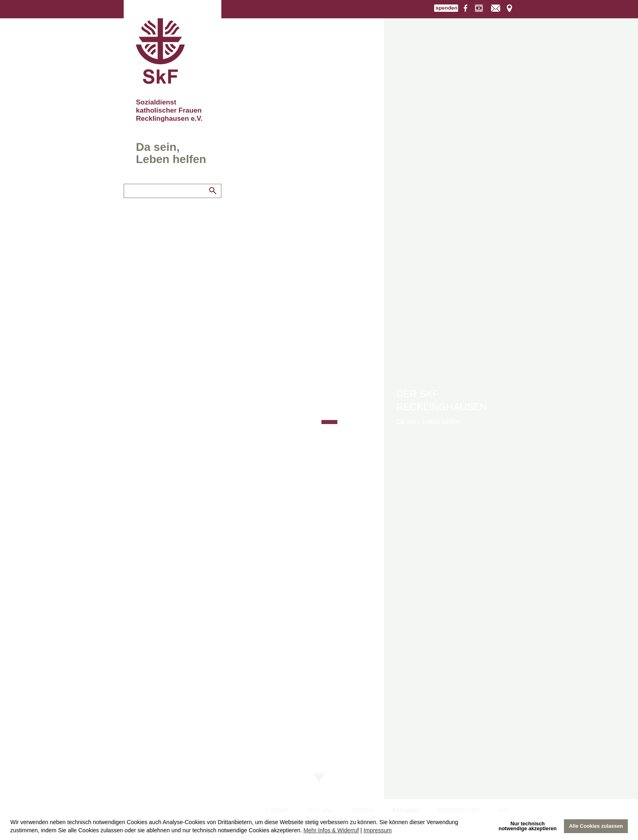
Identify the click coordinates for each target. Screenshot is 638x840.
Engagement (142, 200)
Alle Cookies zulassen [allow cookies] (596, 826)
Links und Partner (149, 213)
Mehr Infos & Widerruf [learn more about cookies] (331, 830)
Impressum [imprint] (377, 830)
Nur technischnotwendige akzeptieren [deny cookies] (528, 826)
